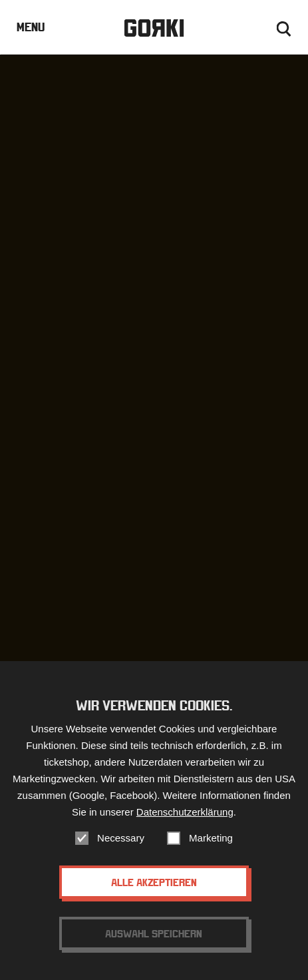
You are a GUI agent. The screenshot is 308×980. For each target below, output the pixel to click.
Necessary (121, 838)
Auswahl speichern (154, 933)
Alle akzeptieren (154, 882)
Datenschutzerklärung (185, 812)
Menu (31, 27)
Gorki (154, 28)
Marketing (211, 838)
